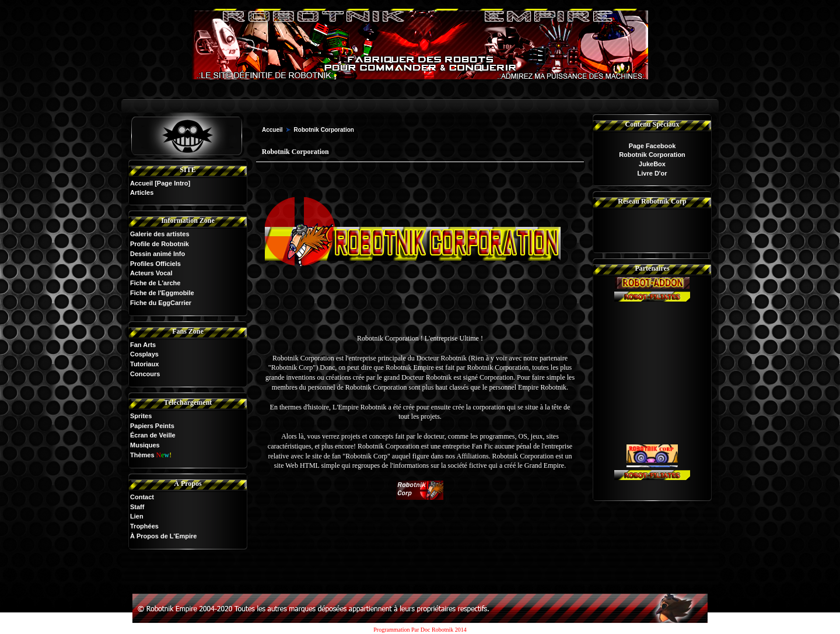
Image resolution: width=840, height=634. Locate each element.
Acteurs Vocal (151, 273)
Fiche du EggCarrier (161, 303)
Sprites (141, 416)
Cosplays (144, 354)
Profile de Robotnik (160, 244)
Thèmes (142, 455)
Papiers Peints (152, 426)
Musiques (145, 445)
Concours (145, 374)
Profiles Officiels (155, 264)
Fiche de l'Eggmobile (162, 293)
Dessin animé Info (157, 254)
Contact (142, 497)
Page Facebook (652, 146)
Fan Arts (143, 345)
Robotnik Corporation (652, 155)
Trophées (144, 526)
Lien (137, 516)
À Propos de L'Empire (163, 536)
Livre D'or (652, 173)
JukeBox (652, 164)
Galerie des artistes (160, 234)
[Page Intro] (172, 183)
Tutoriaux (144, 364)
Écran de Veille (153, 435)
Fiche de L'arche (155, 283)
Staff (137, 507)
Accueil (141, 183)
